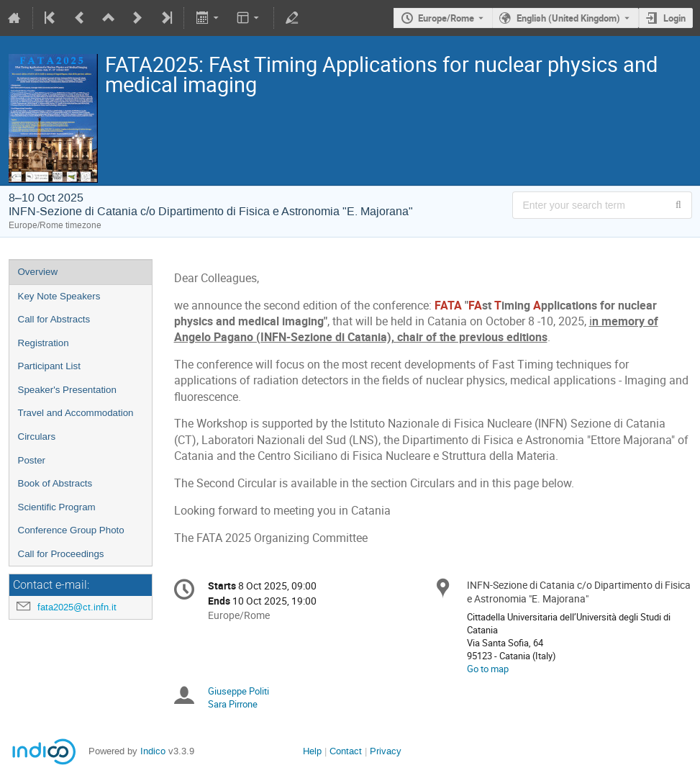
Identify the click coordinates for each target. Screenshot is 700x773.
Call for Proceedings (61, 554)
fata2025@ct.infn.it (77, 607)
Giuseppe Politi (238, 691)
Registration (44, 343)
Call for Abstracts (54, 319)
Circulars (37, 437)
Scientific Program (57, 507)
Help (312, 751)
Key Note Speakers (59, 296)
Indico (153, 751)
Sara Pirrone (233, 704)
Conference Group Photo (71, 530)
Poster (32, 460)
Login (674, 18)
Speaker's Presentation (67, 390)
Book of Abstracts (55, 483)
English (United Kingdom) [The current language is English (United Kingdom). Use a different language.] (568, 18)
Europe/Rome (446, 18)
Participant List (49, 366)
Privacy (386, 751)
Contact (346, 751)
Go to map (488, 669)
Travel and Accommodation (76, 413)
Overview (38, 272)
